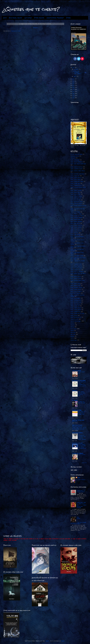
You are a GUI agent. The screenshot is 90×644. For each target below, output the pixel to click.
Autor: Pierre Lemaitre (76, 291)
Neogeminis (75, 390)
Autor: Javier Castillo (76, 225)
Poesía (72, 331)
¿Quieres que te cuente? (31, 9)
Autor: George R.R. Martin (77, 216)
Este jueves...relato (15, 18)
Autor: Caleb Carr (75, 176)
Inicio (5, 18)
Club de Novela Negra (76, 321)
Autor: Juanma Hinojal (76, 264)
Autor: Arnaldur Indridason (77, 174)
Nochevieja (75, 421)
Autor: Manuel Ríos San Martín (78, 274)
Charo (79, 478)
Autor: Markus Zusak (76, 286)
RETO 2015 (73, 334)
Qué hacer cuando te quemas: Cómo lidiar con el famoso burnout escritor (79, 428)
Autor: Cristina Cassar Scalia (78, 187)
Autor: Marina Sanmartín (77, 162)
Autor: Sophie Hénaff (76, 308)
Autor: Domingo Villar (76, 198)
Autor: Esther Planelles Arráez (78, 206)
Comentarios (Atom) (16, 31)
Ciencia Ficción (75, 319)
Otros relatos (39, 18)
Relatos (72, 336)
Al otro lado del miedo (76, 154)
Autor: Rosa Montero (76, 304)
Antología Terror (75, 156)
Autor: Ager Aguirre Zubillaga (78, 164)
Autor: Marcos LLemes (76, 279)
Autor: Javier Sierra (76, 229)
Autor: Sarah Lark (75, 306)
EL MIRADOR (75, 400)
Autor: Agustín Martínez (77, 167)
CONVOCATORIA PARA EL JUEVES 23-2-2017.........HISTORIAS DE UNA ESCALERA (82, 505)
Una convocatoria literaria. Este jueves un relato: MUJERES (82, 437)
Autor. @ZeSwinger (75, 160)
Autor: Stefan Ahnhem (76, 310)
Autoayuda (73, 158)
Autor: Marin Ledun (75, 284)
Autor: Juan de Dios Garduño (78, 261)
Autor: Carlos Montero (76, 178)
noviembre (76, 69)
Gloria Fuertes (82, 455)
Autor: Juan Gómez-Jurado (77, 256)
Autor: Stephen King (76, 312)
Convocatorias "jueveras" (55, 18)
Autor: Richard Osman (76, 302)
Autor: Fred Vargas (75, 212)
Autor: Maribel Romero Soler (78, 281)
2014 (74, 96)
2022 (74, 79)
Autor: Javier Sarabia (76, 227)
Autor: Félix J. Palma (76, 214)
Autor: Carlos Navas (76, 180)
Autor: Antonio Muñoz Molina (78, 171)
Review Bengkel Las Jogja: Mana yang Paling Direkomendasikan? (82, 447)
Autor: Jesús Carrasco (76, 231)
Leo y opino (28, 18)
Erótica (72, 323)
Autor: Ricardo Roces (76, 300)
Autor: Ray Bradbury (76, 298)
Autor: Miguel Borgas (76, 289)
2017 (74, 89)
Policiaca (73, 332)
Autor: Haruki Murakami (76, 221)
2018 (74, 87)
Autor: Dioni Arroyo (76, 194)
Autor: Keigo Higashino (76, 266)
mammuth (47, 641)
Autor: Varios (74, 315)
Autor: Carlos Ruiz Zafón (77, 181)
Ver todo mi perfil (81, 480)
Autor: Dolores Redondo (76, 196)
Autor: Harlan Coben (76, 220)
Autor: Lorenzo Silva (76, 270)
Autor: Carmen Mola (75, 183)
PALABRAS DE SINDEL (77, 410)
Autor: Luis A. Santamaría (77, 272)
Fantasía (73, 325)
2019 (74, 85)
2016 (74, 92)
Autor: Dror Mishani (76, 200)
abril (75, 76)
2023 (74, 68)
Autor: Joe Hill (75, 233)
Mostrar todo (84, 463)
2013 (74, 98)
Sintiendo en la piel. (78, 443)
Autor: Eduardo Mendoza (76, 204)
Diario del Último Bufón (78, 420)
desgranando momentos (77, 433)
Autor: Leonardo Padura (76, 268)
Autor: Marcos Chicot (76, 277)
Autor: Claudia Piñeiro (76, 185)
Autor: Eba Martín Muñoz (77, 202)
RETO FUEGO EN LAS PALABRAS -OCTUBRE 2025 (82, 413)
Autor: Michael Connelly (77, 288)
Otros (68, 18)
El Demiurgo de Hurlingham (79, 381)
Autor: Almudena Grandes (77, 169)
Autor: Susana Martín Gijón (77, 313)
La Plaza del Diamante (78, 453)
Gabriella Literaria (77, 425)
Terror (72, 338)
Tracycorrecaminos (77, 371)
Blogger (63, 641)
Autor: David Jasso (75, 192)
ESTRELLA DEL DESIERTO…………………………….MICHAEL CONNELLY (80, 72)
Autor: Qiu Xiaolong (76, 293)
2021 (74, 81)
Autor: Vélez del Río (76, 317)
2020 (74, 83)
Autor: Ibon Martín (75, 223)
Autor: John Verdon (75, 235)
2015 (74, 94)
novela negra (74, 340)
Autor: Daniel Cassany (76, 190)
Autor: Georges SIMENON (76, 218)
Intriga (72, 327)
